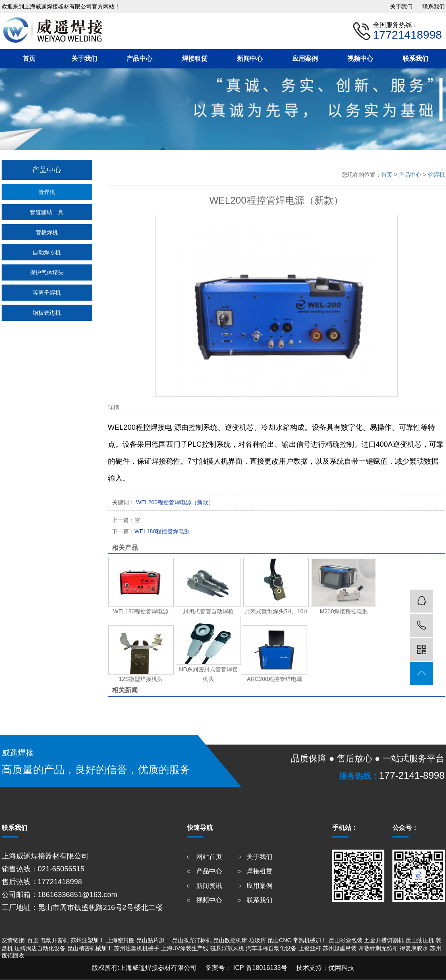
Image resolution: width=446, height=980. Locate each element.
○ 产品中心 (204, 871)
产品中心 (139, 59)
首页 (29, 59)
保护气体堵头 (47, 272)
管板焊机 (47, 232)
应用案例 (305, 59)
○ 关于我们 (255, 857)
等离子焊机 (47, 293)
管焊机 (47, 192)
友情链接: (14, 940)
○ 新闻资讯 (204, 886)
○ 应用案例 (255, 886)
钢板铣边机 (47, 313)
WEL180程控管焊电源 (151, 531)
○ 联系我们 (255, 900)
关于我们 (401, 6)
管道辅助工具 (47, 212)
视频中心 (360, 59)
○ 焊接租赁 (255, 871)
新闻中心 (250, 59)
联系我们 (434, 6)
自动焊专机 (47, 252)
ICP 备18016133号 (259, 968)
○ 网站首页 (204, 857)
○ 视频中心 (204, 900)
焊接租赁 (195, 59)
